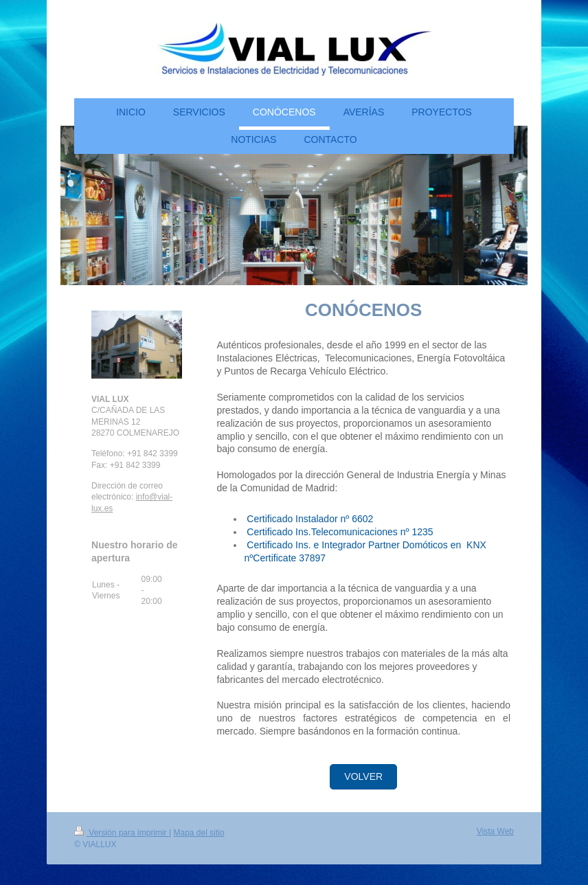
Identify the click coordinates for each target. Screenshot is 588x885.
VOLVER (363, 776)
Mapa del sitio (199, 833)
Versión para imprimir (122, 833)
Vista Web (495, 831)
